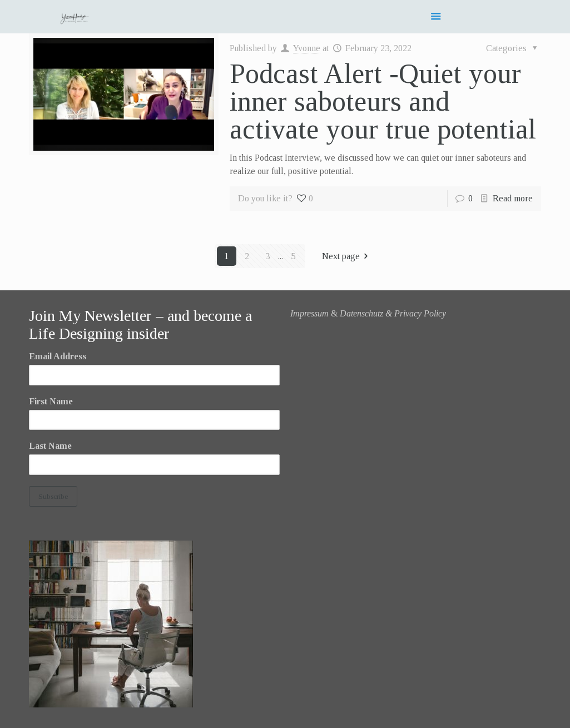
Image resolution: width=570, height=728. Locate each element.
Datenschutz (361, 313)
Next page (347, 256)
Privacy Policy (420, 313)
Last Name (50, 446)
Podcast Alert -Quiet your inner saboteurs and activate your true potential (383, 101)
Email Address (58, 356)
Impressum (309, 313)
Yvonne (307, 48)
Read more (513, 198)
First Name (51, 401)
